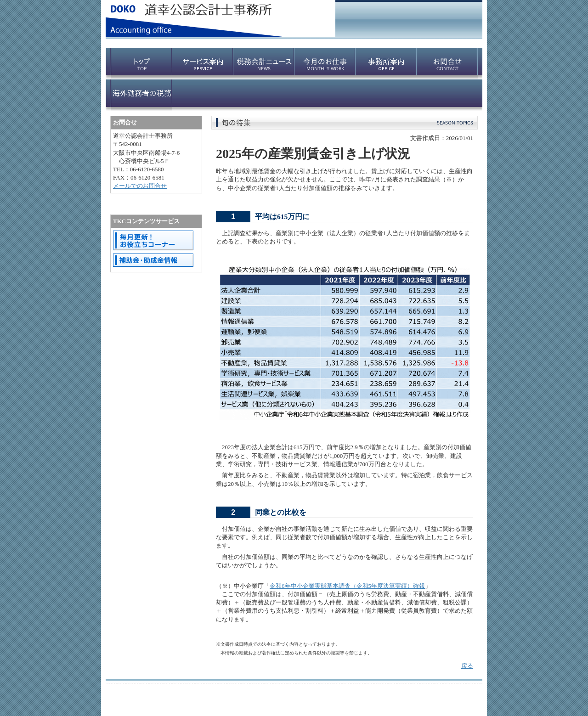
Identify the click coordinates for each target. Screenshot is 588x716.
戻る (467, 666)
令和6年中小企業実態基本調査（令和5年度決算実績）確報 (347, 586)
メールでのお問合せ (140, 186)
